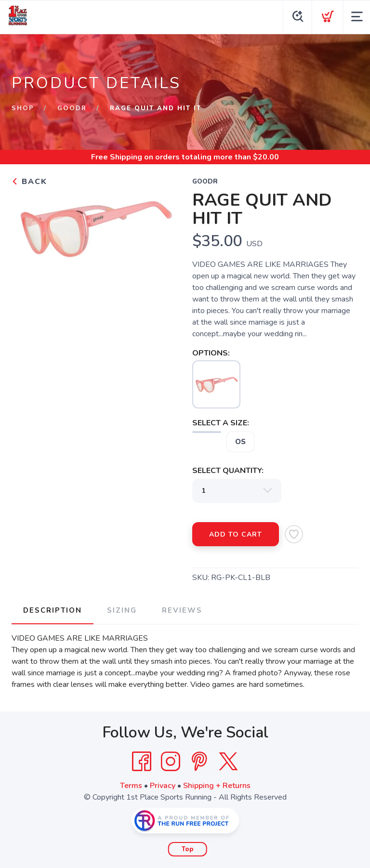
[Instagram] (171, 762)
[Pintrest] (199, 762)
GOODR (72, 108)
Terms (131, 786)
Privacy (163, 786)
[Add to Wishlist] (294, 534)
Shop (23, 108)
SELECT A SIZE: (221, 423)
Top (188, 849)
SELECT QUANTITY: (228, 471)
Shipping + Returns (217, 786)
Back (29, 182)
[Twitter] (228, 762)
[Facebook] (142, 762)
